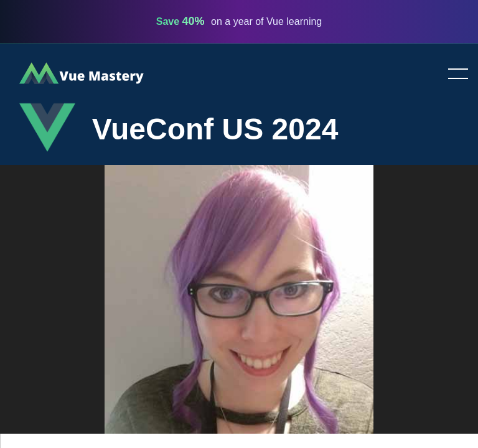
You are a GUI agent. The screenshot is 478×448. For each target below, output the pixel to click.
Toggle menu (453, 75)
